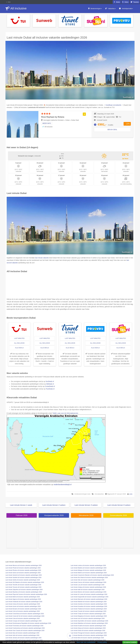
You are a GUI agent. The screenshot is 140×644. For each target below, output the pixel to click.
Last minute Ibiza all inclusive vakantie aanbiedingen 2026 (22, 633)
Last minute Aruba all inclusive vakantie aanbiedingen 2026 (23, 604)
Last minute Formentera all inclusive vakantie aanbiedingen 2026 (24, 626)
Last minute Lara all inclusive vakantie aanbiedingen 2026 (87, 585)
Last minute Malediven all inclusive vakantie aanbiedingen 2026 (89, 623)
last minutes (19, 338)
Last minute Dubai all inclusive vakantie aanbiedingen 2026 (88, 631)
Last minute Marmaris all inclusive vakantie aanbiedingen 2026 (89, 599)
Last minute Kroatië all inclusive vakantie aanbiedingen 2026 (88, 626)
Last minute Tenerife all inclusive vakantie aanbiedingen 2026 (23, 585)
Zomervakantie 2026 (118, 515)
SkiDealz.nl (50, 384)
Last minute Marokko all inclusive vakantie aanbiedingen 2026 (89, 635)
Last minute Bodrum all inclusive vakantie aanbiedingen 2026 (88, 592)
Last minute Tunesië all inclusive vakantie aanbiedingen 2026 (88, 611)
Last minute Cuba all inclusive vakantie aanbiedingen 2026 (23, 618)
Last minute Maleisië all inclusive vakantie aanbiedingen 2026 (89, 602)
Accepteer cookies (130, 642)
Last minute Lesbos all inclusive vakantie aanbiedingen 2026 (88, 565)
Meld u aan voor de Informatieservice (66, 413)
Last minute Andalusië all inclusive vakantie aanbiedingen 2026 (24, 602)
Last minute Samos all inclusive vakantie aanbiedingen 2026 (23, 573)
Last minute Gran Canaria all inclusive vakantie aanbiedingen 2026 (25, 631)
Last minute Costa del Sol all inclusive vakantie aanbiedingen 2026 (25, 616)
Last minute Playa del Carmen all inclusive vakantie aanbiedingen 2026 (26, 594)
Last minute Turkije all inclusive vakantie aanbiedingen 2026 (88, 614)
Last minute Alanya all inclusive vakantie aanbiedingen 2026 (88, 628)
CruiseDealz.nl (50, 386)
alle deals (19, 348)
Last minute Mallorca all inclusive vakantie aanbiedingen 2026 (89, 573)
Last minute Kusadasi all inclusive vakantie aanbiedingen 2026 (89, 606)
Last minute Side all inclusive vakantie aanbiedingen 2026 (87, 580)
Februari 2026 (22, 515)
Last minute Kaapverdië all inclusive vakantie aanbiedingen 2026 (89, 597)
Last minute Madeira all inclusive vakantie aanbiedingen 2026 (89, 568)
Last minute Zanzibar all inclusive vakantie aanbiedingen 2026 (89, 604)
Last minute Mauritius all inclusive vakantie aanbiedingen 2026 (24, 592)
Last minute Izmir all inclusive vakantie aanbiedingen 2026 (88, 618)
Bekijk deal (112, 130)
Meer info (47, 123)
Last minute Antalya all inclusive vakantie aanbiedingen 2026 (88, 587)
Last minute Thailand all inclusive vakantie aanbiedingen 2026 (89, 609)
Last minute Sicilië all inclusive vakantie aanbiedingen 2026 (23, 580)
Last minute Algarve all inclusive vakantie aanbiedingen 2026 (23, 599)
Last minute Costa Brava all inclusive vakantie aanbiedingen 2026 (25, 614)
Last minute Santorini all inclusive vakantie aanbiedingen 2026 (24, 575)
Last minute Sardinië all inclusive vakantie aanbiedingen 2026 (23, 578)
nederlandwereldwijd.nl (63, 485)
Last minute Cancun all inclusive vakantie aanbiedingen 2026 (88, 582)
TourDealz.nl (50, 389)
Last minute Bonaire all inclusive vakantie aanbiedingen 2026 (23, 609)
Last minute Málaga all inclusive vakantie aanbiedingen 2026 (88, 570)
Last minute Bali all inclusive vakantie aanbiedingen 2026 (87, 638)
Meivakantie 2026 (86, 515)
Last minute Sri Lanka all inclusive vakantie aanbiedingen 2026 (89, 594)
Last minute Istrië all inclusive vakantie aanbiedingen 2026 (22, 635)
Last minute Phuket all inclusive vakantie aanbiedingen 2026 (23, 568)
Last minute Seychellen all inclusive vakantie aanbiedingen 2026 (89, 621)
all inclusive (19, 343)
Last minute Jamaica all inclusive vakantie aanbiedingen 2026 (23, 638)
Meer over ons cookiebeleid (86, 642)
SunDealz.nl (50, 381)
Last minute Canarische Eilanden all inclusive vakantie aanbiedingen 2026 (92, 575)
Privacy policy (102, 642)
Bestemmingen (96, 9)
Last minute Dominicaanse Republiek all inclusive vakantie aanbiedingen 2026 (28, 623)
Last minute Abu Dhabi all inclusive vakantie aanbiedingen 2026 (89, 578)
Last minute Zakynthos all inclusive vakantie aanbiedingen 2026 (24, 590)
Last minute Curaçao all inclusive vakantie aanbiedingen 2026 (23, 621)
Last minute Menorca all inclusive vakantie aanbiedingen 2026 (24, 565)
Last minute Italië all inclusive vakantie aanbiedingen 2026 (88, 590)
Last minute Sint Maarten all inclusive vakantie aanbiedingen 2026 (25, 582)
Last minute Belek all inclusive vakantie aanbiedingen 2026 (23, 597)
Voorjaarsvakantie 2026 (54, 515)
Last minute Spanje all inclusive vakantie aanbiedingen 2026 (88, 640)
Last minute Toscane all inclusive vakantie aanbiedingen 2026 (23, 587)
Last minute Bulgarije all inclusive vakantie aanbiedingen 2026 (89, 616)
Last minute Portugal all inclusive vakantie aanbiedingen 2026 (89, 633)
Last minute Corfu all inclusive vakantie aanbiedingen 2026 (23, 611)
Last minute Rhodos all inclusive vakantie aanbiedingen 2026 (23, 570)
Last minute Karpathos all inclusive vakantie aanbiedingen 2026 (24, 640)
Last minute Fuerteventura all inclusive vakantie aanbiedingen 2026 (25, 628)
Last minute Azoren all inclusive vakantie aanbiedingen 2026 (23, 606)
